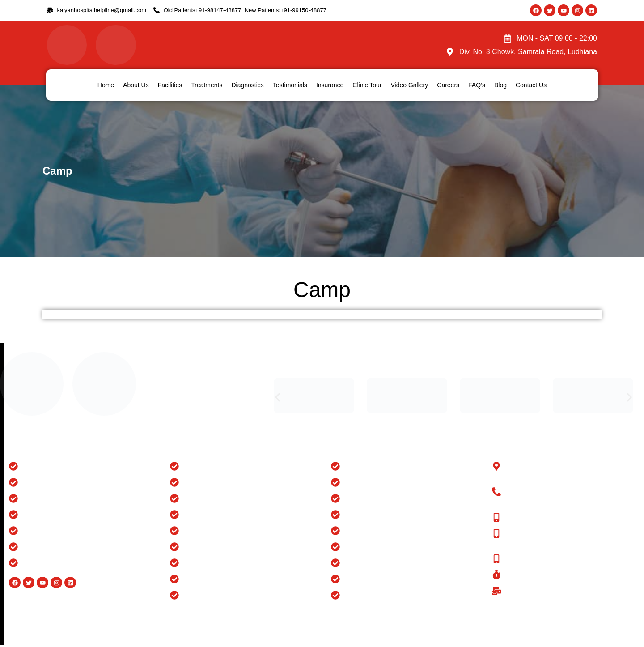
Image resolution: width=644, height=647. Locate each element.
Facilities (170, 85)
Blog (500, 85)
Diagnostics (247, 85)
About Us (136, 85)
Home (106, 85)
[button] (278, 397)
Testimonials (290, 85)
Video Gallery (409, 85)
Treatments (207, 85)
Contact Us (531, 85)
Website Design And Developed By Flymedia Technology (561, 620)
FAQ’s (477, 85)
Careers (448, 85)
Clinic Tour (367, 85)
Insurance (330, 85)
